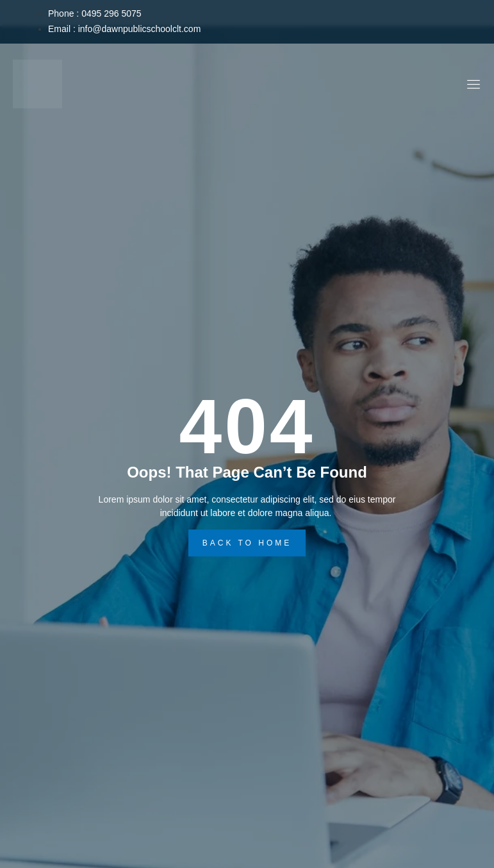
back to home (247, 543)
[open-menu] (472, 86)
